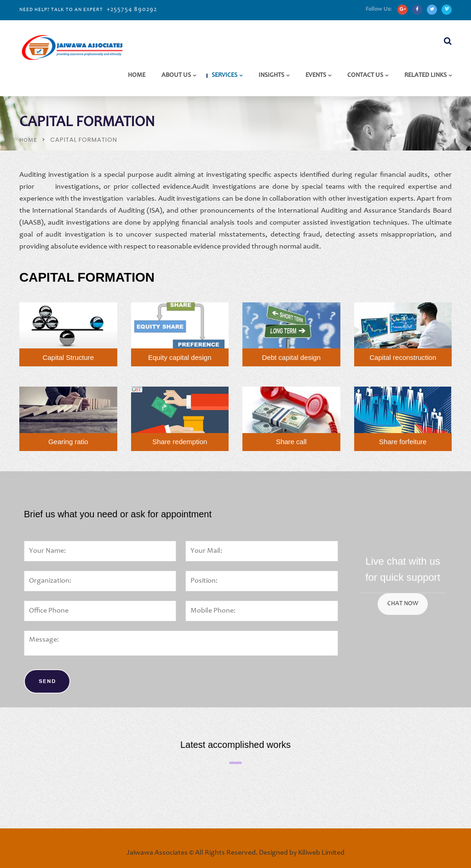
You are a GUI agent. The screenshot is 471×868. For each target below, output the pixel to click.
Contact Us (365, 75)
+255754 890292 (132, 10)
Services (224, 75)
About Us (176, 75)
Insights (271, 75)
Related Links (425, 75)
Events (316, 75)
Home (137, 75)
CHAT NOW (403, 604)
